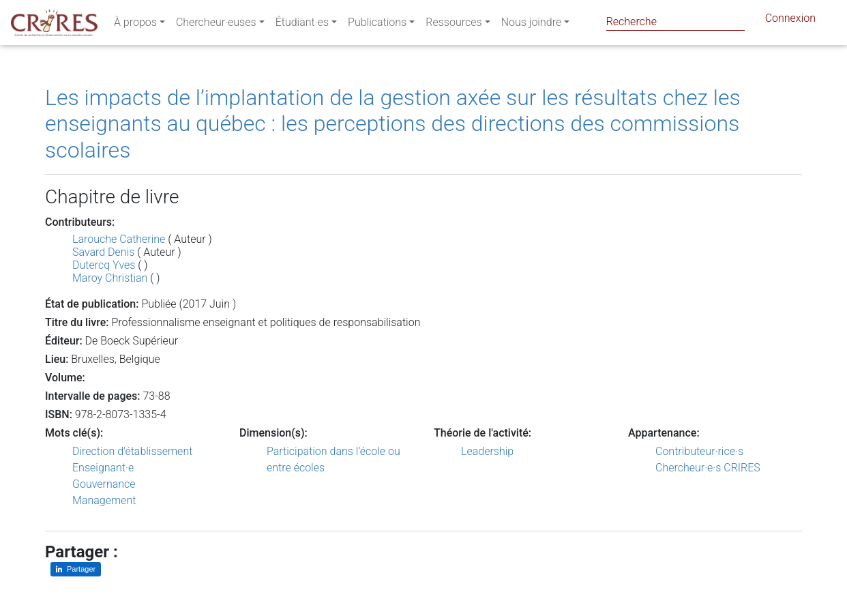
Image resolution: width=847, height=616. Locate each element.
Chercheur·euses (216, 25)
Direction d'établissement (132, 451)
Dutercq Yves (104, 265)
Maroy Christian (110, 278)
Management (104, 500)
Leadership (487, 451)
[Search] (675, 21)
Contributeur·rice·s (699, 451)
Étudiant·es (302, 25)
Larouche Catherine (119, 239)
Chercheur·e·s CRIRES (708, 468)
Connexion (790, 21)
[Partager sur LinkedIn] (76, 569)
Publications (377, 25)
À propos (135, 25)
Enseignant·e (103, 468)
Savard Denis (103, 252)
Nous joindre (532, 25)
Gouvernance (104, 484)
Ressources (454, 25)
